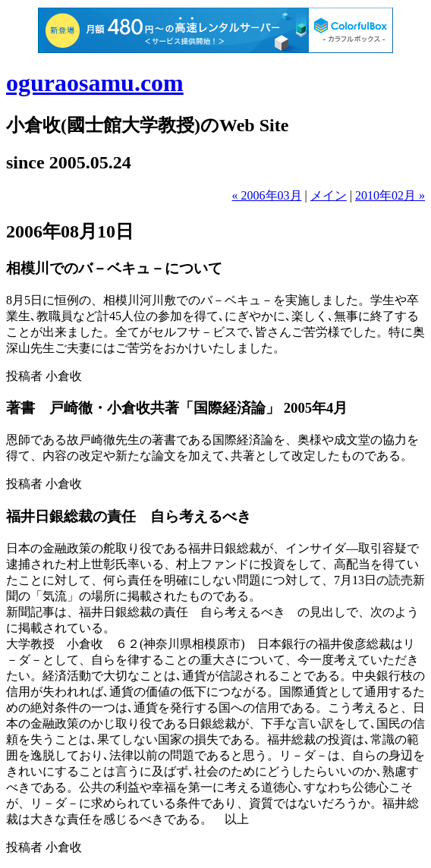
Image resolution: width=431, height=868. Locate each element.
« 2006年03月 (267, 195)
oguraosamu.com (95, 83)
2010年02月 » (390, 195)
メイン (329, 195)
